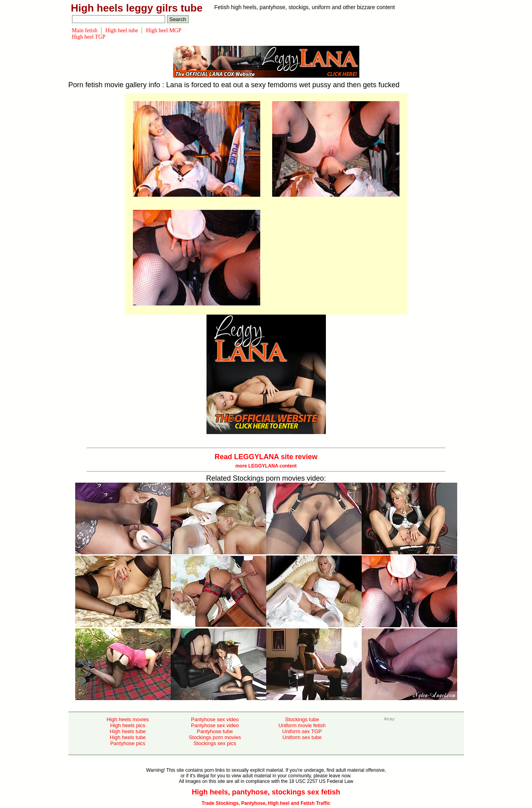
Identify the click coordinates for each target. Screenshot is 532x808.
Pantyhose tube (215, 731)
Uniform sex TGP (302, 731)
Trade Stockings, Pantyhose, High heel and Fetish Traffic (266, 803)
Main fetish (85, 30)
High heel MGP (164, 30)
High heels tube (128, 731)
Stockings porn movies (215, 737)
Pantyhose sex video (215, 719)
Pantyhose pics (128, 743)
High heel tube (122, 30)
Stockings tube (302, 719)
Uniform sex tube (302, 737)
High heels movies (128, 719)
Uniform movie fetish (302, 725)
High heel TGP (89, 37)
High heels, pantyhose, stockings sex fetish (266, 792)
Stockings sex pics (215, 743)
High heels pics (128, 725)
